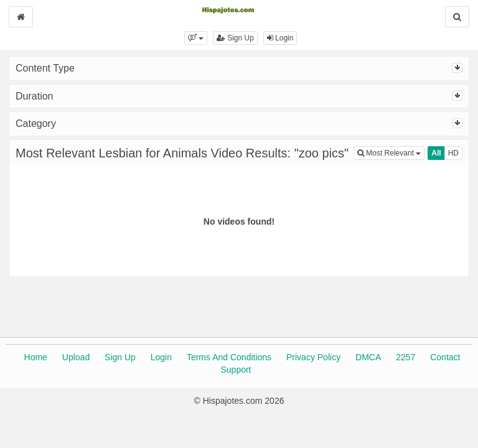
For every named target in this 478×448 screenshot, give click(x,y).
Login (280, 38)
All (436, 153)
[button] (196, 38)
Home (36, 357)
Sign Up (235, 38)
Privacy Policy (313, 357)
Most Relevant (391, 152)
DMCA (368, 357)
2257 (405, 357)
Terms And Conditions (229, 357)
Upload (76, 357)
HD (453, 153)
